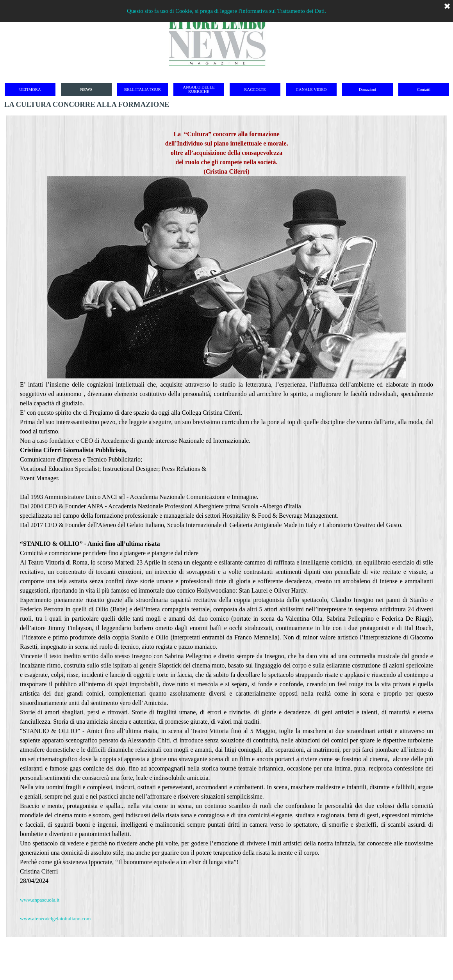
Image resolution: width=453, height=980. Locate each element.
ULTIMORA (30, 90)
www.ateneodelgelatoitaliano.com (55, 919)
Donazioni (367, 90)
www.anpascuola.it (40, 900)
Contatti (424, 90)
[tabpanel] (226, 526)
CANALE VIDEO (311, 90)
